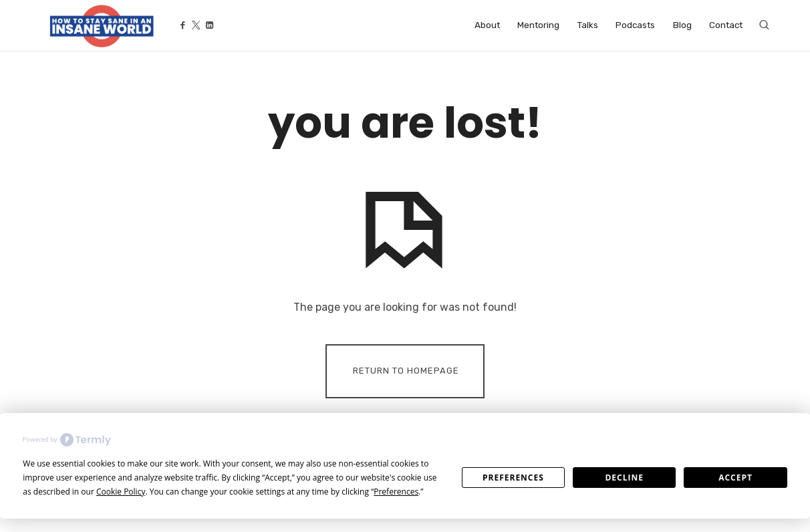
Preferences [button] (396, 492)
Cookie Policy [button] (121, 492)
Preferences (513, 478)
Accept (735, 478)
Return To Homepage (406, 371)
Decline (624, 478)
